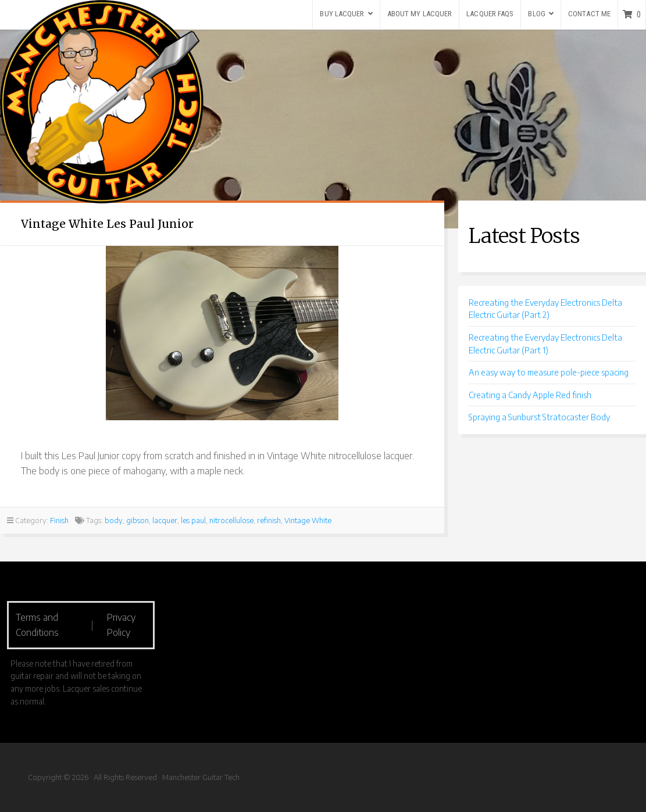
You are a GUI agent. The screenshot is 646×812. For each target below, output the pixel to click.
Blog (536, 14)
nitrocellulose (231, 520)
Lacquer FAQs (490, 14)
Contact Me (589, 14)
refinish (269, 520)
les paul (193, 520)
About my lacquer (420, 14)
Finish (59, 520)
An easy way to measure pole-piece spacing (549, 372)
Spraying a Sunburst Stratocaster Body (539, 417)
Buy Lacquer (342, 14)
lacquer (165, 520)
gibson (138, 520)
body (114, 520)
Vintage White (308, 520)
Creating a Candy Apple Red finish (530, 395)
